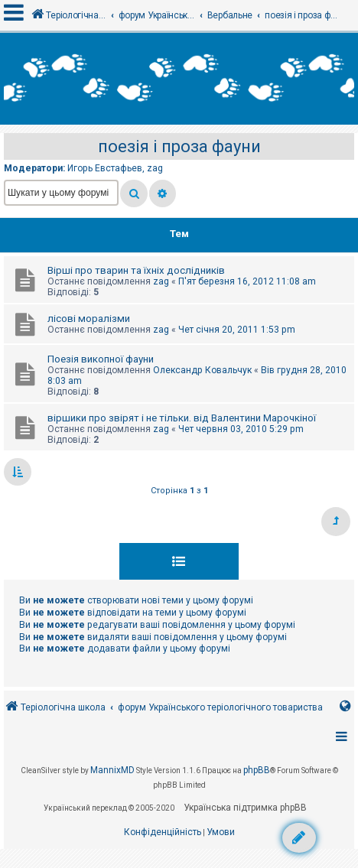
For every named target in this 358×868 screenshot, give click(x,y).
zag (155, 168)
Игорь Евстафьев (105, 168)
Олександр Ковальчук (202, 370)
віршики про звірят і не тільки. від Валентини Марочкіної (182, 418)
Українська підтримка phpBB (245, 808)
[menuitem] (163, 833)
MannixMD (112, 770)
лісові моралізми (89, 319)
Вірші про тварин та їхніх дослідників (136, 270)
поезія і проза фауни (179, 146)
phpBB (257, 770)
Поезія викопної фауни (101, 359)
